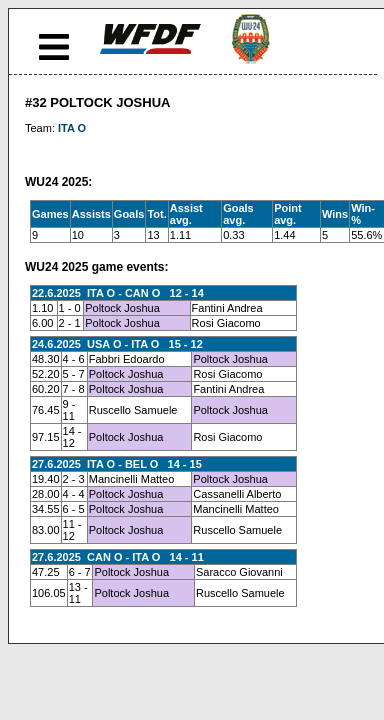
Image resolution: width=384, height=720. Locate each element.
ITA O (72, 128)
